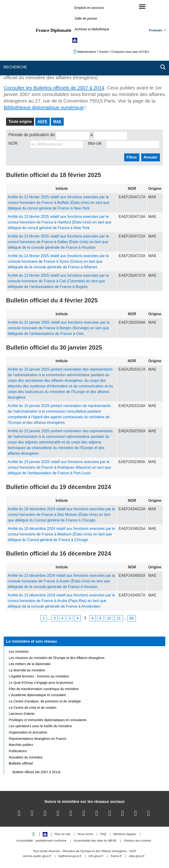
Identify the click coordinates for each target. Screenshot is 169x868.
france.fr (116, 856)
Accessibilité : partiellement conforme (41, 841)
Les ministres (19, 652)
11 (119, 618)
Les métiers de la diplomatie (30, 664)
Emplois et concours (89, 8)
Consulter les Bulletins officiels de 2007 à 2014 (54, 88)
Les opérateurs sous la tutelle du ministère (40, 726)
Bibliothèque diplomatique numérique (44, 107)
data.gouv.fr (137, 856)
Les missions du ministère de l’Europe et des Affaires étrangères (57, 658)
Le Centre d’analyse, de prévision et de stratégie (45, 701)
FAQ (103, 834)
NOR (13, 143)
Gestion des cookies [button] (138, 841)
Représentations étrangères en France (38, 739)
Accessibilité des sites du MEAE (95, 841)
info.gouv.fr (96, 856)
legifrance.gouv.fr (70, 856)
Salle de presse (86, 18)
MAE (57, 122)
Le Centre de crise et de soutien (33, 708)
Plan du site (62, 834)
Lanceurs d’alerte (22, 714)
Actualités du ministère (26, 757)
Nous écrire (85, 834)
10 (109, 618)
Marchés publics (21, 745)
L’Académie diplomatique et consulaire (38, 695)
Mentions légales (125, 834)
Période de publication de (32, 135)
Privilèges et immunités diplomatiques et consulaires (48, 720)
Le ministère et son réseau (32, 641)
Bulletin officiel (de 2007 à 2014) (37, 772)
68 (132, 618)
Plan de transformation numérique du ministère (44, 689)
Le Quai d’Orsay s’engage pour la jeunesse (41, 683)
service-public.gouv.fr (37, 856)
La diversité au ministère (27, 670)
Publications (18, 751)
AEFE (43, 122)
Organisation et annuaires (28, 732)
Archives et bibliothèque (92, 29)
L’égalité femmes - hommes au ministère (39, 676)
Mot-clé (95, 143)
